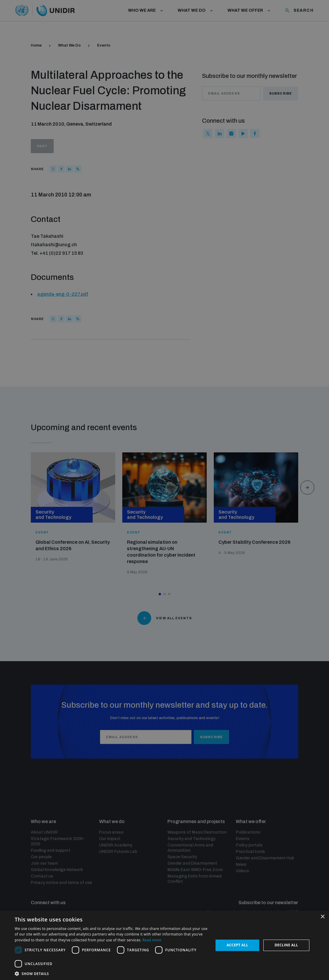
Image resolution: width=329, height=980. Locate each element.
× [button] (322, 917)
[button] (111, 973)
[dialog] (164, 490)
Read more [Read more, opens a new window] (152, 940)
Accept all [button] (238, 945)
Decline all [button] (286, 945)
